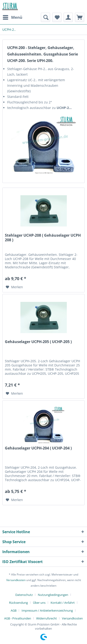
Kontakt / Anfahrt (63, 603)
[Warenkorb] (80, 17)
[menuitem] (12, 17)
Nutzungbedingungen (53, 595)
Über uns (39, 603)
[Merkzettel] (57, 17)
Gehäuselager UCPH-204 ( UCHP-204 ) (38, 448)
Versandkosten (16, 580)
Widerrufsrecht (47, 618)
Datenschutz (24, 595)
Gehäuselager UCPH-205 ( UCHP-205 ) (38, 342)
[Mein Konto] (68, 17)
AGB (14, 610)
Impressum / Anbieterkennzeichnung (47, 610)
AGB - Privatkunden (18, 618)
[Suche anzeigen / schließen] (45, 17)
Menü (13, 17)
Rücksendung (18, 603)
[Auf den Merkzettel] (14, 287)
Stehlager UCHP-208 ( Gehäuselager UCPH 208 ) (43, 238)
